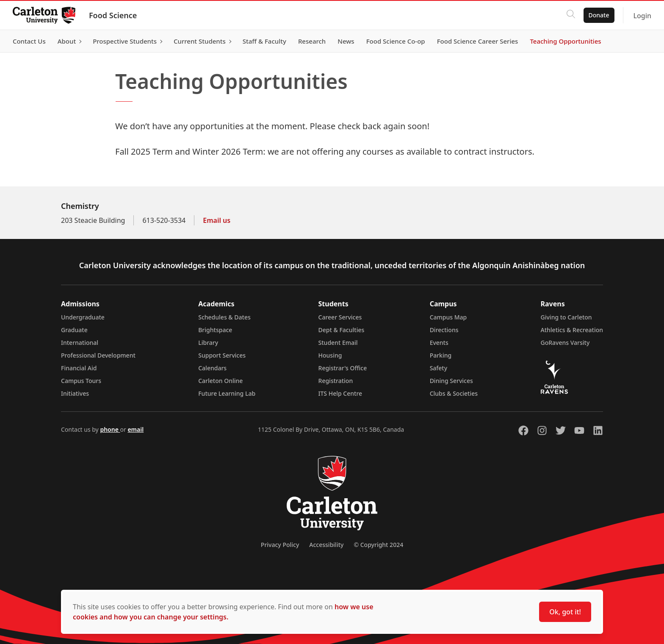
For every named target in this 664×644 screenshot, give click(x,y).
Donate (598, 15)
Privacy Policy (280, 545)
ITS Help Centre (340, 393)
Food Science (114, 15)
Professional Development (98, 355)
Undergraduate (83, 317)
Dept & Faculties (342, 330)
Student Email (338, 343)
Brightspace (215, 330)
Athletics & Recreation (572, 330)
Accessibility (326, 545)
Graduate (74, 330)
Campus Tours (81, 381)
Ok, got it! (565, 612)
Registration (336, 381)
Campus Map (448, 317)
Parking (441, 355)
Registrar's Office (343, 368)
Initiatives (75, 393)
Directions (444, 330)
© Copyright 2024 (378, 545)
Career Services (340, 317)
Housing (330, 355)
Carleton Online (220, 381)
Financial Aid (79, 368)
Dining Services (451, 381)
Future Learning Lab (227, 393)
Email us (217, 220)
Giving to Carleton (566, 317)
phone (110, 429)
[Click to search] (570, 15)
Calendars (212, 368)
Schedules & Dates (224, 317)
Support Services (222, 355)
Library (208, 343)
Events (439, 343)
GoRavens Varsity (565, 343)
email (136, 429)
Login (641, 16)
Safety (439, 368)
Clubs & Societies (454, 393)
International (80, 343)
